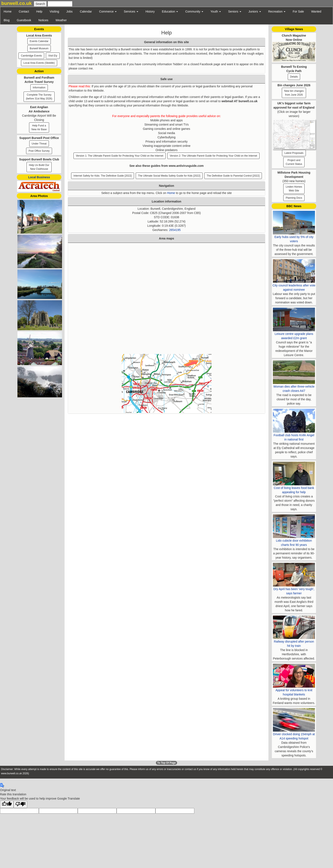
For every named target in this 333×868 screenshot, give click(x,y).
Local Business (39, 177)
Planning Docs (294, 198)
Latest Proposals (294, 153)
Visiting (54, 11)
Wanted (316, 11)
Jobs (69, 11)
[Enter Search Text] (60, 4)
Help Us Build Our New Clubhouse (39, 167)
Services (131, 11)
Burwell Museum (39, 48)
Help (39, 11)
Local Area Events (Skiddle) (39, 63)
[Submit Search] (40, 4)
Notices (43, 20)
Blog (7, 20)
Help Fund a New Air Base (39, 127)
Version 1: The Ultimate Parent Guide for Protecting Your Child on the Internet (120, 156)
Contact (24, 11)
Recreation (277, 11)
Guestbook (24, 20)
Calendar (86, 11)
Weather (61, 20)
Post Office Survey (39, 151)
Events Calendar (39, 41)
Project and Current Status (294, 162)
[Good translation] (7, 804)
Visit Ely (53, 56)
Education (170, 11)
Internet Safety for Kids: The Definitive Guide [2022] (103, 176)
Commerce (108, 11)
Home (8, 11)
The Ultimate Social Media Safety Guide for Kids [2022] (169, 176)
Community (194, 11)
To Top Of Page (167, 763)
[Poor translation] (20, 804)
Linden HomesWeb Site (294, 189)
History (150, 11)
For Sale (298, 11)
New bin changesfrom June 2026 (294, 93)
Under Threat (39, 144)
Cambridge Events (31, 56)
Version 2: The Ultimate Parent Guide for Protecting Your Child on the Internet (213, 156)
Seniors (235, 11)
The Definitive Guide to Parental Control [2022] (233, 176)
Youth (216, 11)
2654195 (175, 230)
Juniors (255, 11)
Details (294, 77)
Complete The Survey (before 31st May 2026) (39, 97)
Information (39, 88)
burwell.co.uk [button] (17, 3)
